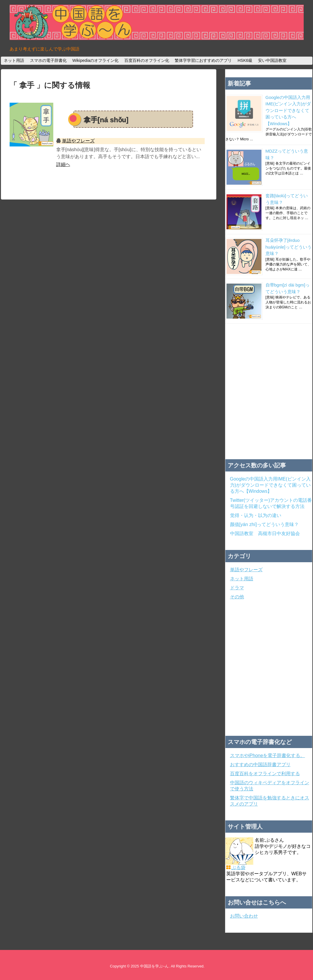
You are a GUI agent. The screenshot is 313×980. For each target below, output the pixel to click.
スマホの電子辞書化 (48, 60)
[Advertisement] (55, 391)
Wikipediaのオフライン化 (95, 60)
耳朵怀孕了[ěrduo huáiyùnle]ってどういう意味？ (289, 247)
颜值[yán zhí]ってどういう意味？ (264, 524)
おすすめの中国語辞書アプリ (260, 765)
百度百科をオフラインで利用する (265, 774)
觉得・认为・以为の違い (256, 515)
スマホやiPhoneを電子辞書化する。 (268, 755)
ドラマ (237, 588)
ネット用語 (14, 60)
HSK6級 (245, 60)
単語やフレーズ (78, 141)
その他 (237, 597)
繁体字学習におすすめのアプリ (203, 60)
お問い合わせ (244, 916)
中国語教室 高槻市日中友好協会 (265, 533)
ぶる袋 (238, 868)
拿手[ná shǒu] (106, 120)
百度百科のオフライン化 (147, 60)
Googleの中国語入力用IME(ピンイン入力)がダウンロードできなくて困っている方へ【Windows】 (288, 110)
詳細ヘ (63, 164)
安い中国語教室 (272, 60)
